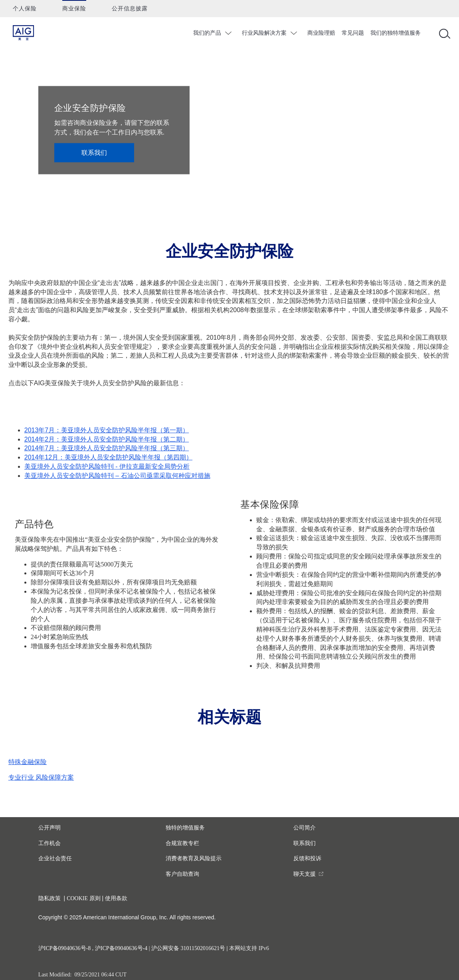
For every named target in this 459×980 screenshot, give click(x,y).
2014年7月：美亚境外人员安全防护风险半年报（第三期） (107, 448)
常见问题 (353, 33)
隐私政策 (49, 898)
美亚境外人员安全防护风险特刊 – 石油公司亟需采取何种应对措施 (117, 476)
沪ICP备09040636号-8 (64, 948)
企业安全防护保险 (90, 108)
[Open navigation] (443, 33)
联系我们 (94, 152)
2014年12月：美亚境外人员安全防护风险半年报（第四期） (108, 457)
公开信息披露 (130, 9)
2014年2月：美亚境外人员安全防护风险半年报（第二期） (107, 439)
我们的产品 (207, 33)
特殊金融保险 (28, 762)
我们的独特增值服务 (396, 33)
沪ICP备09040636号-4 (121, 948)
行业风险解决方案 (264, 33)
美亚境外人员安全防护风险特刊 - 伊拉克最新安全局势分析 (107, 466)
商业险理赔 (321, 33)
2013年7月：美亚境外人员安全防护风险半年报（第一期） (107, 430)
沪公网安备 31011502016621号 (188, 948)
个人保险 (25, 9)
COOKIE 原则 (83, 898)
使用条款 (116, 898)
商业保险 (74, 9)
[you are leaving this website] (309, 874)
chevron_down (229, 33)
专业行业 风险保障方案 (41, 777)
